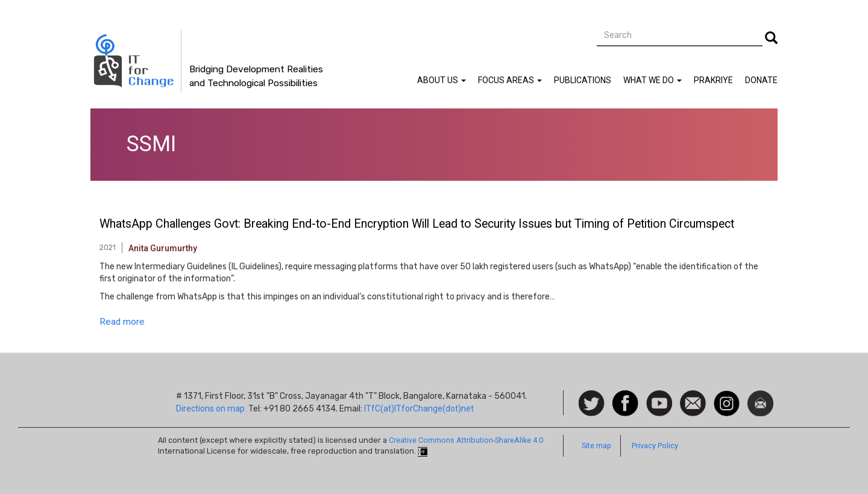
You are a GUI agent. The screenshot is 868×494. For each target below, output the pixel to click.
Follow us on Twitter (592, 404)
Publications (583, 80)
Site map (596, 446)
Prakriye (713, 80)
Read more (122, 322)
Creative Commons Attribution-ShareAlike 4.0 (466, 440)
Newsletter (760, 396)
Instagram (727, 396)
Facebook (625, 396)
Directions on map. (211, 408)
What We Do (653, 80)
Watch (658, 396)
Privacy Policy (655, 446)
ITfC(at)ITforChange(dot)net (419, 408)
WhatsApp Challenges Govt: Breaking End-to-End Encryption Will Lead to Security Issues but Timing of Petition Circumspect (417, 224)
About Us (442, 80)
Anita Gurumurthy (163, 248)
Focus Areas (510, 80)
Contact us (693, 402)
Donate (761, 80)
